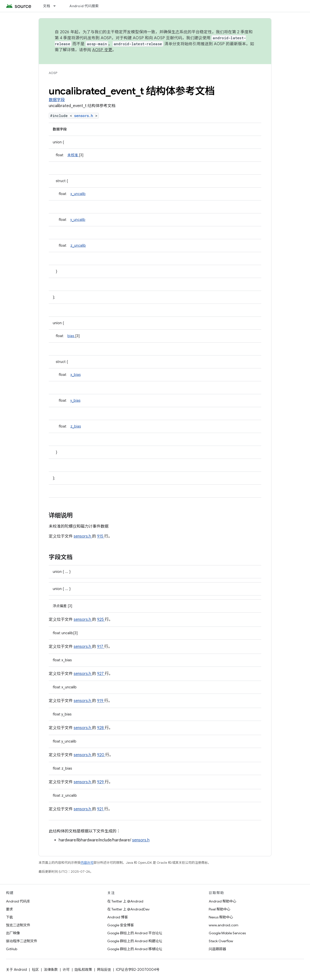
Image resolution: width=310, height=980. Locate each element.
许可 (66, 970)
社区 (35, 970)
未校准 (73, 155)
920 (101, 755)
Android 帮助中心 (223, 901)
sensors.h (85, 116)
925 (101, 620)
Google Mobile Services (227, 933)
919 (101, 701)
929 (101, 782)
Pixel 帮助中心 (220, 909)
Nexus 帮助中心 (221, 917)
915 (101, 536)
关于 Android (16, 970)
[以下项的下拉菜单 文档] (57, 6)
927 (101, 674)
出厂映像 (13, 933)
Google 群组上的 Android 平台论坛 (135, 933)
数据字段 (57, 100)
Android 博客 (118, 917)
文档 (47, 6)
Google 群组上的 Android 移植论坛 (135, 949)
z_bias (76, 426)
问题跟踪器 (217, 949)
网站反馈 (104, 970)
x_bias (76, 375)
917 (101, 647)
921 (101, 809)
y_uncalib (78, 220)
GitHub (12, 949)
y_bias (75, 400)
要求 (9, 909)
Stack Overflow (221, 941)
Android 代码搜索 (84, 6)
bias (71, 336)
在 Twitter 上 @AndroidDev (128, 909)
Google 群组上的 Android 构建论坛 (135, 941)
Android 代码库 (18, 901)
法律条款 (51, 970)
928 (101, 728)
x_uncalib (78, 194)
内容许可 (87, 863)
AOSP (53, 73)
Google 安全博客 (121, 925)
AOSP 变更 (102, 50)
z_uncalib (78, 245)
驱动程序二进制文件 (22, 941)
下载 (9, 917)
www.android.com (224, 925)
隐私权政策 (83, 970)
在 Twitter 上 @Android (125, 901)
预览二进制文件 (18, 925)
